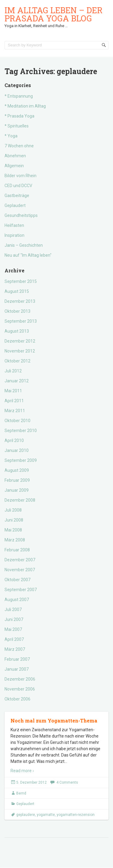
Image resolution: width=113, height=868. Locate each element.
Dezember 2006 (20, 679)
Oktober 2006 (17, 699)
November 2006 (20, 689)
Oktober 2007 (17, 580)
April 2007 (14, 639)
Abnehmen (15, 156)
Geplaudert (15, 205)
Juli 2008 (13, 510)
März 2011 (15, 411)
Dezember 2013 (20, 301)
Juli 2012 (13, 371)
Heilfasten (14, 225)
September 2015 (21, 281)
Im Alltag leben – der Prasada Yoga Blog (53, 14)
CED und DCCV (18, 186)
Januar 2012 (17, 381)
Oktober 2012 (17, 361)
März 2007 (15, 649)
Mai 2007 (13, 629)
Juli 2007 (13, 609)
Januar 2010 (17, 450)
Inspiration (14, 235)
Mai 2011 (13, 391)
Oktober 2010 (17, 421)
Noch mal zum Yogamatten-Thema (54, 721)
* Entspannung (19, 96)
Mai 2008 (13, 530)
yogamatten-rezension (76, 815)
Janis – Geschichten (24, 245)
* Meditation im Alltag (25, 106)
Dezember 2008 (20, 500)
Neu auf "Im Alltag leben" (28, 255)
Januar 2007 (17, 669)
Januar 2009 (17, 490)
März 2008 (15, 540)
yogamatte (46, 815)
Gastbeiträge (17, 196)
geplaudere (26, 815)
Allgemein (14, 166)
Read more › (22, 771)
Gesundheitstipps (21, 215)
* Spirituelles (17, 126)
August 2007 (17, 600)
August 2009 (17, 470)
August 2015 (17, 291)
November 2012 (20, 351)
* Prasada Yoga (19, 116)
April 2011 (14, 401)
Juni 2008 (14, 520)
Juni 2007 (14, 619)
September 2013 (21, 321)
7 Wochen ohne (19, 146)
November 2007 (20, 570)
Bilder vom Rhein (20, 176)
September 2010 (21, 431)
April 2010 (14, 440)
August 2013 (17, 331)
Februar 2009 (17, 480)
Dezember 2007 (20, 560)
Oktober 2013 (17, 311)
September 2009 (21, 460)
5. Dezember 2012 (31, 782)
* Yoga (11, 136)
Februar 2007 (17, 659)
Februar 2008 (17, 550)
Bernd (21, 793)
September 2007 (21, 590)
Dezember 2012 (20, 341)
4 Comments (67, 782)
